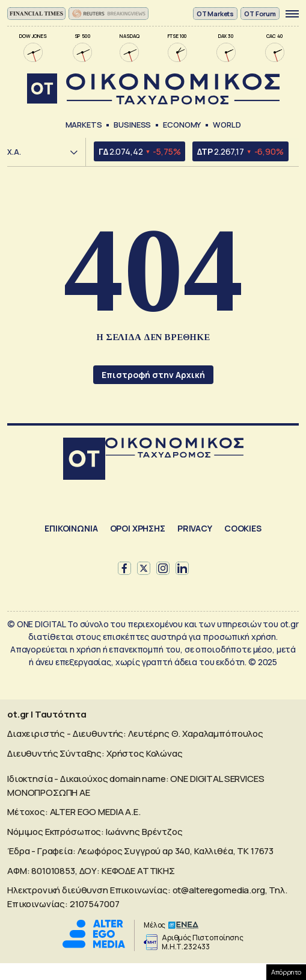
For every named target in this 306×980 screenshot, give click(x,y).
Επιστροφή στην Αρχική (153, 375)
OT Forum (260, 14)
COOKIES (243, 528)
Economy (182, 125)
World (227, 125)
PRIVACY (195, 528)
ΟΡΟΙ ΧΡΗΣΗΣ (138, 528)
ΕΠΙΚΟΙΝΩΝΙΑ (71, 528)
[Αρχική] (84, 460)
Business (132, 125)
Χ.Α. (14, 152)
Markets (84, 125)
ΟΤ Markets (216, 14)
